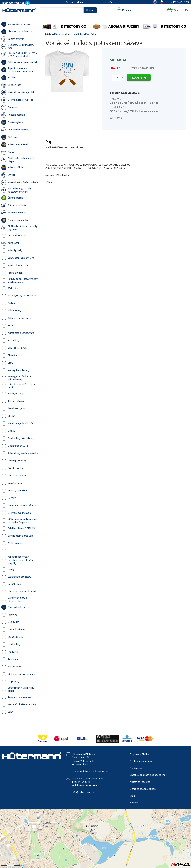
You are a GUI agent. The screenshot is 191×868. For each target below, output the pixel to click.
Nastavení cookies (140, 782)
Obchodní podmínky (141, 761)
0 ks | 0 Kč (181, 10)
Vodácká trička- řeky (85, 34)
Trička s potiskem (61, 34)
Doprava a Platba (107, 2)
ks (118, 78)
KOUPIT (139, 77)
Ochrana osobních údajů (143, 789)
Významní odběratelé (76, 2)
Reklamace (136, 768)
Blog (132, 796)
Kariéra (134, 803)
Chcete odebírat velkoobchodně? (148, 775)
